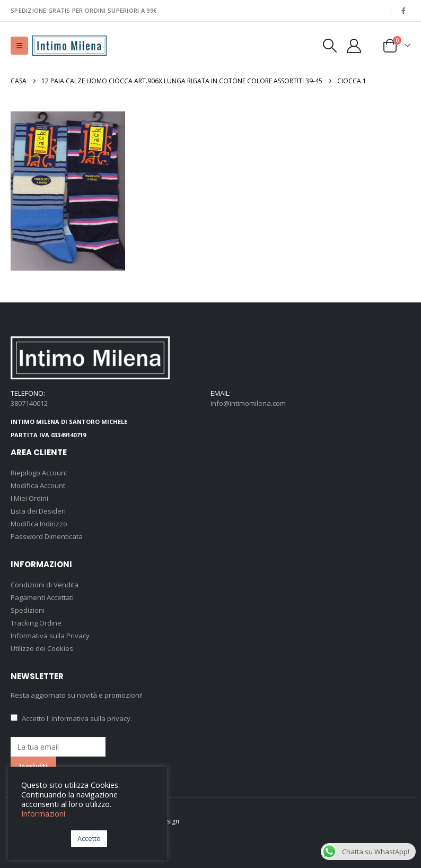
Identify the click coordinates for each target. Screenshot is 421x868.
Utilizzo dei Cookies (42, 648)
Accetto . (71, 718)
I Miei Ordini (29, 498)
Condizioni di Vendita (45, 585)
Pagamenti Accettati (42, 597)
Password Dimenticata (47, 536)
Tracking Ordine (36, 623)
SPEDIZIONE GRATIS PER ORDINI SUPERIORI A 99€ (84, 10)
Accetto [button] (89, 838)
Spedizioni (28, 610)
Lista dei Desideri (38, 511)
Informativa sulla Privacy (50, 636)
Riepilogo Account (39, 473)
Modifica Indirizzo (39, 524)
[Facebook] (404, 11)
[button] (19, 46)
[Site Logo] (69, 46)
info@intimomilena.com (248, 403)
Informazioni (43, 813)
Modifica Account (38, 485)
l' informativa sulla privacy (89, 718)
